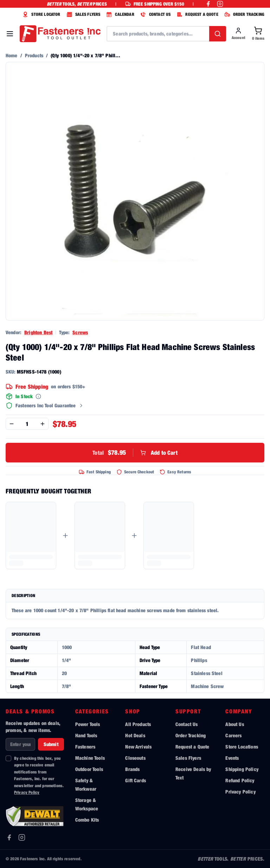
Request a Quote (192, 747)
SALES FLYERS (83, 14)
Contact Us (187, 724)
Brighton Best (38, 332)
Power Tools (88, 724)
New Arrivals (138, 747)
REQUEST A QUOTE (196, 14)
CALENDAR (119, 14)
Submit (51, 744)
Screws (80, 332)
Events (232, 758)
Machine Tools (90, 758)
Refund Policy (240, 780)
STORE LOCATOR (40, 14)
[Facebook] (9, 837)
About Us (234, 724)
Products (34, 55)
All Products (138, 724)
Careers (233, 735)
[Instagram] (22, 837)
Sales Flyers (188, 758)
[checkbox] (8, 758)
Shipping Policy (242, 769)
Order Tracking (191, 735)
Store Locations (242, 747)
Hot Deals (135, 735)
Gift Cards (136, 780)
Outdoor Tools (89, 769)
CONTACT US (155, 14)
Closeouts (135, 758)
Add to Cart (135, 453)
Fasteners (85, 747)
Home (12, 55)
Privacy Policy (27, 792)
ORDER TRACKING (243, 14)
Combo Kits (87, 820)
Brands (132, 769)
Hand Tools (86, 735)
